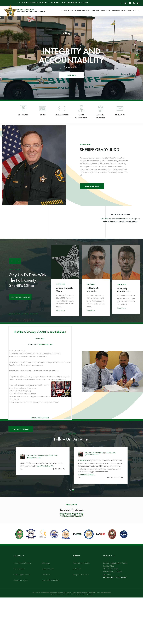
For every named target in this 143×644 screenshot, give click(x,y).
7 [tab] (137, 67)
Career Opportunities (81, 112)
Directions (107, 575)
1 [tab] (137, 49)
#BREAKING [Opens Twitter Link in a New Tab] (83, 460)
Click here (105, 219)
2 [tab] (137, 52)
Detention (95, 11)
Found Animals (19, 569)
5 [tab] (137, 61)
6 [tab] (137, 64)
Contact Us (120, 111)
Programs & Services (110, 11)
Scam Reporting (48, 569)
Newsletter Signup (21, 580)
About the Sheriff (92, 186)
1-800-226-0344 (121, 577)
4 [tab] (137, 58)
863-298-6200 (52, 3)
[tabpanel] (71, 58)
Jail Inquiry (23, 111)
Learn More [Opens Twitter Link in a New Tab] (72, 75)
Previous (12, 261)
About (64, 11)
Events (43, 111)
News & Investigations (79, 11)
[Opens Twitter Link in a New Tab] (68, 280)
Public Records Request (22, 563)
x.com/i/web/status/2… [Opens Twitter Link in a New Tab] (87, 474)
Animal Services (128, 11)
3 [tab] (137, 55)
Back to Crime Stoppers (40, 418)
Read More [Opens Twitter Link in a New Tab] (63, 310)
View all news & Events (20, 297)
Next (18, 261)
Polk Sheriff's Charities (50, 580)
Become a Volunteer (101, 112)
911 (87, 3)
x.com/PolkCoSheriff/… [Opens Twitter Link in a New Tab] (45, 466)
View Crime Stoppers (21, 429)
